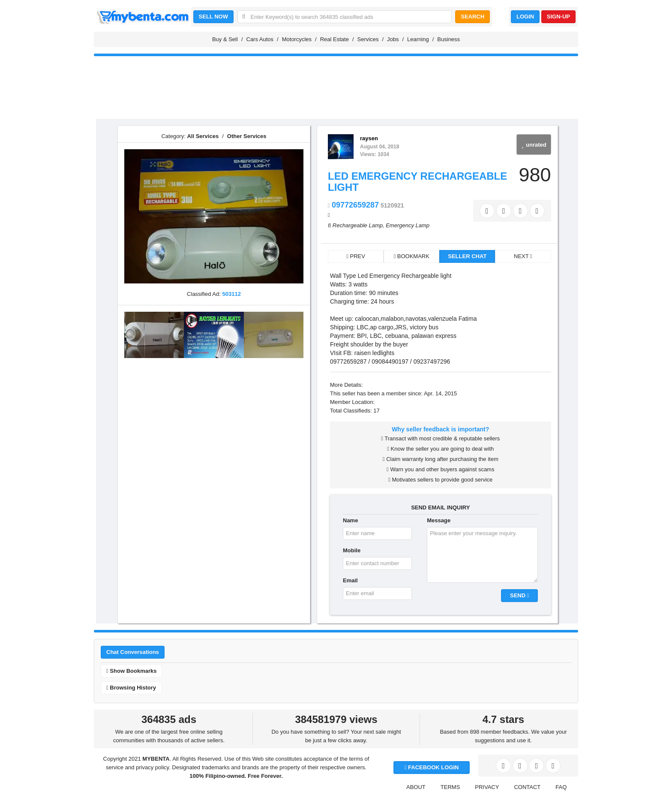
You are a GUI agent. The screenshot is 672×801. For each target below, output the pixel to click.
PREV (356, 256)
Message (439, 520)
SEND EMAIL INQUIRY (440, 507)
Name (350, 520)
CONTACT (527, 787)
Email (350, 580)
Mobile (352, 550)
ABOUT (416, 787)
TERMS (450, 787)
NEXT (523, 256)
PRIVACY (487, 787)
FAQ (561, 787)
